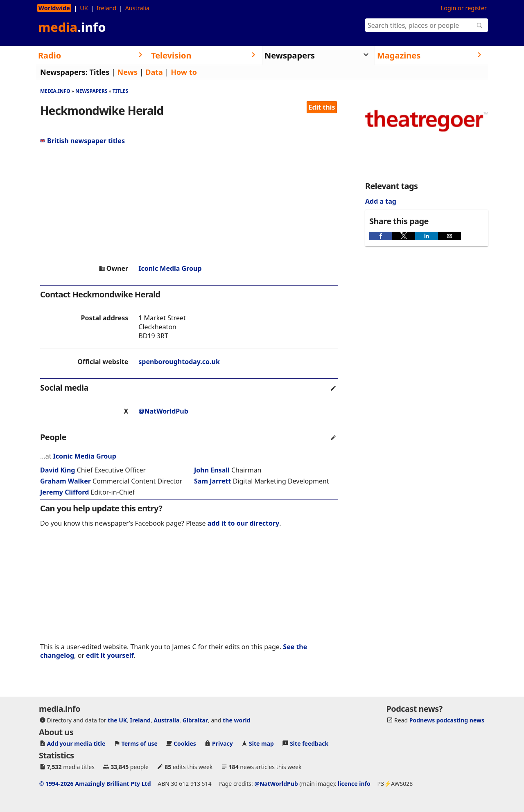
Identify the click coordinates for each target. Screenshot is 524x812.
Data (154, 72)
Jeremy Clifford (64, 492)
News (128, 72)
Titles (100, 72)
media (72, 27)
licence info (354, 784)
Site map (261, 743)
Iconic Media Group (170, 268)
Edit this (322, 107)
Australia (137, 8)
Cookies (185, 743)
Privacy (222, 743)
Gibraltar (195, 720)
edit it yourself (110, 655)
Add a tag (381, 201)
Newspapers (91, 91)
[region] (189, 205)
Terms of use (140, 743)
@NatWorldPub (163, 411)
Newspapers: (64, 72)
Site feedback (309, 743)
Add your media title (76, 743)
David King (58, 470)
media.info (55, 91)
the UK (117, 720)
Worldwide (54, 8)
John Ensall (212, 470)
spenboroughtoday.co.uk (179, 362)
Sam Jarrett (212, 481)
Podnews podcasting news (447, 720)
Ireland (106, 8)
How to (184, 72)
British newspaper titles (82, 141)
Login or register (464, 8)
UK (84, 8)
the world (236, 720)
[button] (381, 236)
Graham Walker (65, 481)
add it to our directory (243, 523)
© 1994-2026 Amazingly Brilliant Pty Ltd (95, 784)
